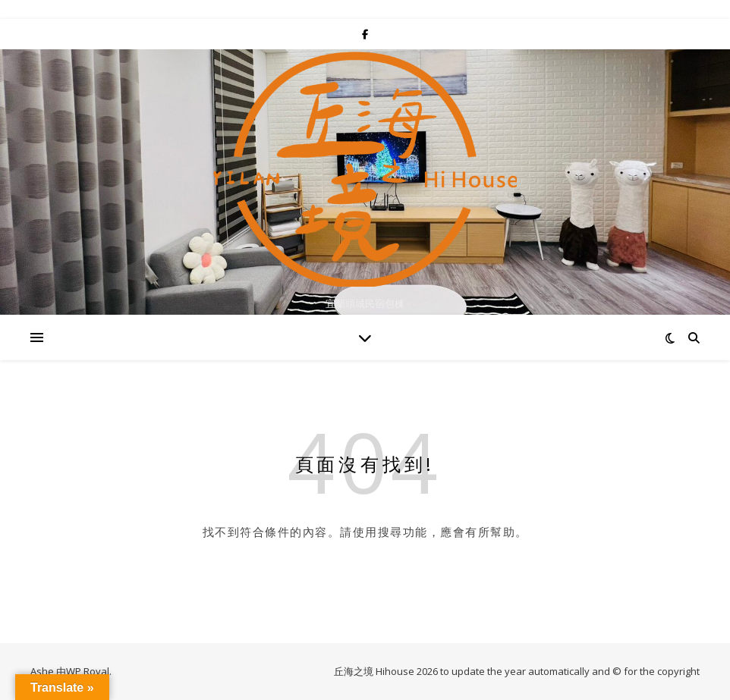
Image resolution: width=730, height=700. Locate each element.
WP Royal (88, 671)
